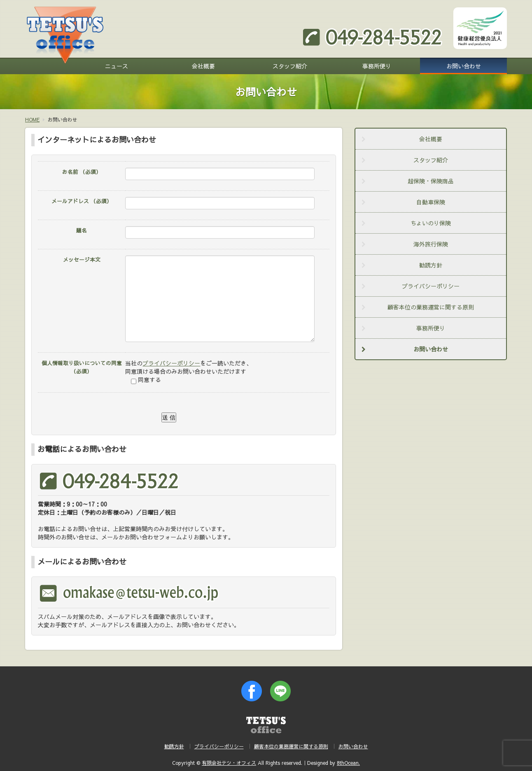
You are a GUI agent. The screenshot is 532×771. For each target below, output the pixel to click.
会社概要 (203, 66)
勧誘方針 (431, 265)
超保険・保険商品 (431, 181)
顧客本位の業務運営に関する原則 (431, 307)
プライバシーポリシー (171, 363)
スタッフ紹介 (290, 66)
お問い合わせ (464, 66)
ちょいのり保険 (431, 223)
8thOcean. (348, 763)
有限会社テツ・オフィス (229, 763)
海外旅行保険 (431, 244)
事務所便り (377, 66)
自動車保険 (431, 202)
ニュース (117, 66)
